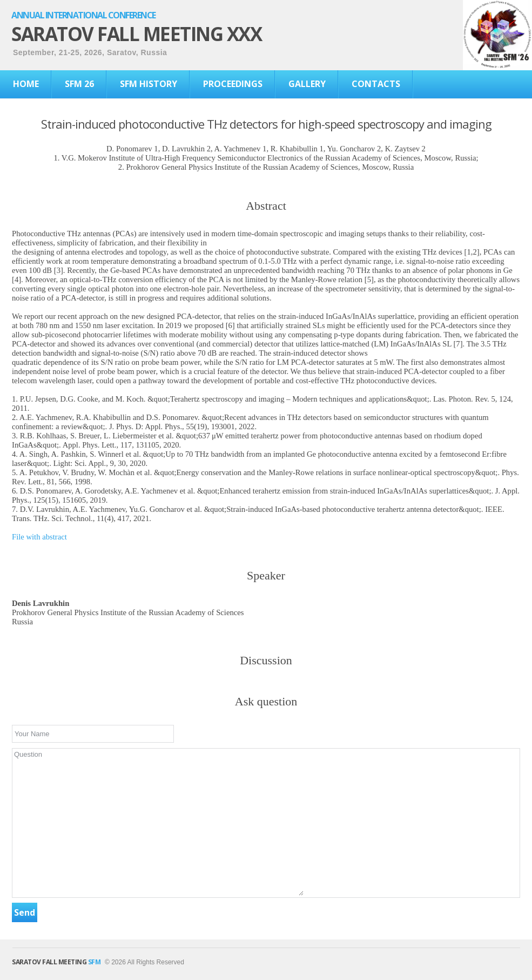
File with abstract (39, 537)
